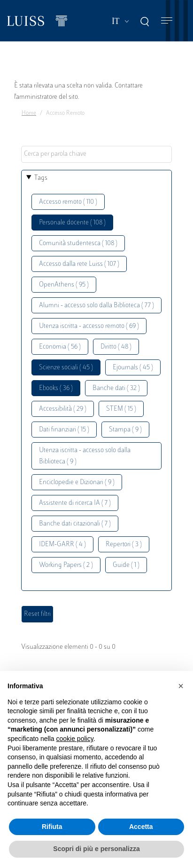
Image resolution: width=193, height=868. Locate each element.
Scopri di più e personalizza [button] (96, 849)
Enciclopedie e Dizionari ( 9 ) (77, 482)
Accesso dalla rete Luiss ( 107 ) (79, 264)
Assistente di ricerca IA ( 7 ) (75, 503)
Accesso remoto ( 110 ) (68, 202)
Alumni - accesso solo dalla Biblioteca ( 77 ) (96, 306)
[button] (181, 686)
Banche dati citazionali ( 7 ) (75, 524)
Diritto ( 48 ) (116, 347)
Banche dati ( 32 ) (116, 388)
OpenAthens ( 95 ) (64, 285)
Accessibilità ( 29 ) (63, 409)
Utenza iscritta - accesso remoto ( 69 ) (89, 326)
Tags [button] (41, 178)
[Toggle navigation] (167, 21)
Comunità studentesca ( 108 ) (78, 243)
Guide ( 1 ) (126, 565)
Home (29, 113)
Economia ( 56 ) (60, 347)
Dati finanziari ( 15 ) (64, 430)
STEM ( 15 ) (121, 409)
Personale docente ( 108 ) (72, 223)
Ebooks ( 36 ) (56, 388)
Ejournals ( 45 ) (133, 368)
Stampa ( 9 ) (125, 430)
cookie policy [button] (75, 739)
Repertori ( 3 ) (124, 545)
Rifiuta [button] (52, 827)
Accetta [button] (141, 827)
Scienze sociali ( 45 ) (66, 368)
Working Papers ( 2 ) (66, 565)
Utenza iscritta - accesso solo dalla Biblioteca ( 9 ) (85, 456)
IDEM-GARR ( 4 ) (62, 545)
